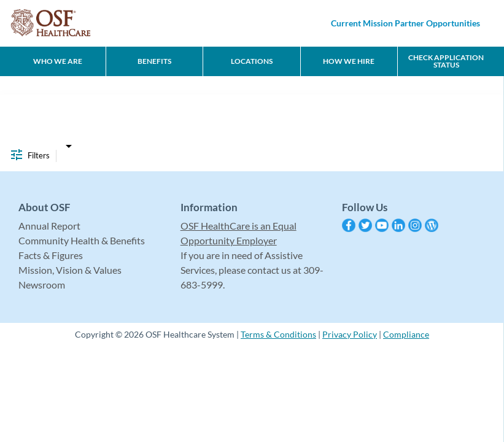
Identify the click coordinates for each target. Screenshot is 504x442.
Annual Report (49, 226)
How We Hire (349, 61)
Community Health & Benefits (82, 240)
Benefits (154, 61)
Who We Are (58, 61)
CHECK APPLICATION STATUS (446, 61)
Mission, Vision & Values (70, 270)
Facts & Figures (51, 255)
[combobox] (68, 144)
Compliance (406, 334)
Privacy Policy (350, 334)
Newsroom (42, 285)
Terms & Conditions (278, 334)
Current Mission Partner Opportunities (405, 23)
